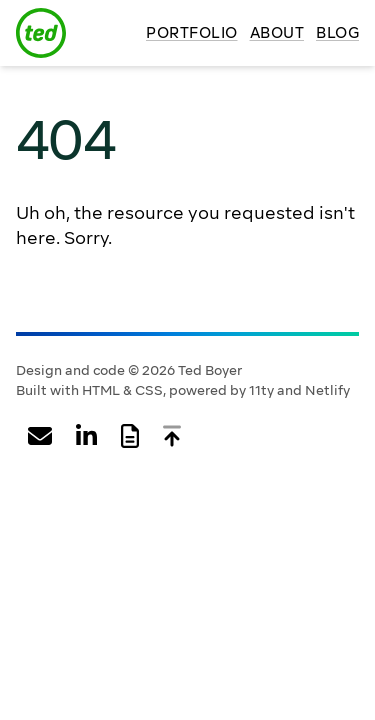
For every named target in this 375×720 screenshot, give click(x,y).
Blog (337, 33)
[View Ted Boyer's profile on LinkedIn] (86, 437)
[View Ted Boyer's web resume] (130, 437)
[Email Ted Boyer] (40, 437)
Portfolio (192, 33)
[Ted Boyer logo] (41, 33)
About (277, 33)
